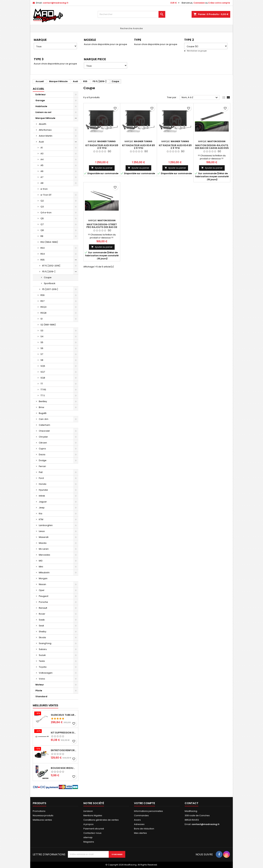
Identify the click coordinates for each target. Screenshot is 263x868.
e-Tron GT (46, 195)
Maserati (44, 537)
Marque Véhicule (45, 118)
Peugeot (44, 596)
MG (41, 561)
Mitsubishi (44, 573)
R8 (42, 236)
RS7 (42, 301)
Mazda (43, 543)
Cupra (42, 449)
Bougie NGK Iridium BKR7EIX (64, 768)
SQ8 (43, 378)
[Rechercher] (131, 14)
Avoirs (137, 820)
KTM (41, 519)
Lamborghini (46, 525)
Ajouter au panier (102, 168)
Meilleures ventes (42, 820)
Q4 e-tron (46, 213)
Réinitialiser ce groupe (196, 51)
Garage (40, 100)
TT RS (43, 390)
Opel (42, 590)
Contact (192, 803)
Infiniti (42, 496)
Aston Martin (46, 136)
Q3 (42, 207)
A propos (88, 824)
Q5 (42, 218)
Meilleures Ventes (45, 705)
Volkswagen (46, 673)
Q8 (42, 230)
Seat (41, 626)
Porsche (43, 602)
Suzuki (42, 655)
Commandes (141, 815)
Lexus (42, 531)
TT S (43, 395)
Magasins (89, 842)
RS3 (43, 248)
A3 (42, 154)
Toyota (43, 667)
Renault (43, 608)
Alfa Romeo (45, 130)
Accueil (38, 89)
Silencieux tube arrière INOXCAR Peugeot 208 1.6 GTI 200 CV (64, 715)
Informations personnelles (148, 811)
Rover (42, 614)
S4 (42, 336)
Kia (41, 513)
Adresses (139, 824)
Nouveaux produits (43, 815)
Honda (43, 484)
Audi (41, 142)
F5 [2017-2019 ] (50, 289)
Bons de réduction (144, 829)
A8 (42, 183)
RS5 (43, 260)
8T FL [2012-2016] (51, 266)
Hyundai (43, 490)
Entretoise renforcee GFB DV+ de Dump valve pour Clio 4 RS (64, 750)
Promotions (39, 811)
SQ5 (43, 366)
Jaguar (43, 502)
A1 (42, 148)
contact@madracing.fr (56, 3)
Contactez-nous (92, 833)
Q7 (42, 224)
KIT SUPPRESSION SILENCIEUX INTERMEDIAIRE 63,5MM (64, 733)
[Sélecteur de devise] (175, 3)
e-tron (44, 189)
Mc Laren (44, 549)
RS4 (43, 254)
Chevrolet (44, 431)
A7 (42, 177)
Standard (41, 696)
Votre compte (144, 803)
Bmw (42, 407)
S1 (42, 319)
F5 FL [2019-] (49, 272)
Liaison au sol (43, 112)
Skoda (42, 637)
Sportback (50, 283)
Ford (41, 478)
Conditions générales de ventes (101, 820)
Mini (41, 567)
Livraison (88, 811)
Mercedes (44, 555)
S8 (42, 360)
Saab (42, 620)
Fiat (41, 472)
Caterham (44, 425)
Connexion (199, 3)
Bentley (43, 401)
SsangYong (45, 643)
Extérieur (41, 95)
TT (42, 384)
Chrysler (43, 437)
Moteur (40, 685)
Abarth (43, 124)
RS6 (43, 295)
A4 (42, 159)
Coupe (48, 277)
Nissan (42, 584)
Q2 (42, 201)
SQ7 (43, 372)
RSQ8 (43, 313)
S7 (42, 354)
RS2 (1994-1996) (49, 242)
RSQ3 (43, 307)
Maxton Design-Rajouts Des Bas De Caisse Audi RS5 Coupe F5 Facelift (212, 148)
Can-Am (44, 419)
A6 (42, 171)
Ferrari (42, 466)
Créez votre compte (219, 3)
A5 (42, 165)
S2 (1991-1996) (48, 325)
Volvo (42, 679)
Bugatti (43, 413)
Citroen (43, 443)
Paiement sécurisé (94, 829)
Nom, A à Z (200, 98)
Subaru (43, 649)
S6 (42, 348)
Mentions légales (93, 815)
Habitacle (41, 106)
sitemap (88, 837)
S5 (42, 342)
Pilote (39, 691)
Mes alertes (140, 833)
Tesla (42, 661)
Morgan (43, 578)
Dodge (43, 460)
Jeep (42, 508)
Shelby (43, 632)
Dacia (42, 454)
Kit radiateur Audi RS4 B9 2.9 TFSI (102, 147)
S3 (42, 331)
